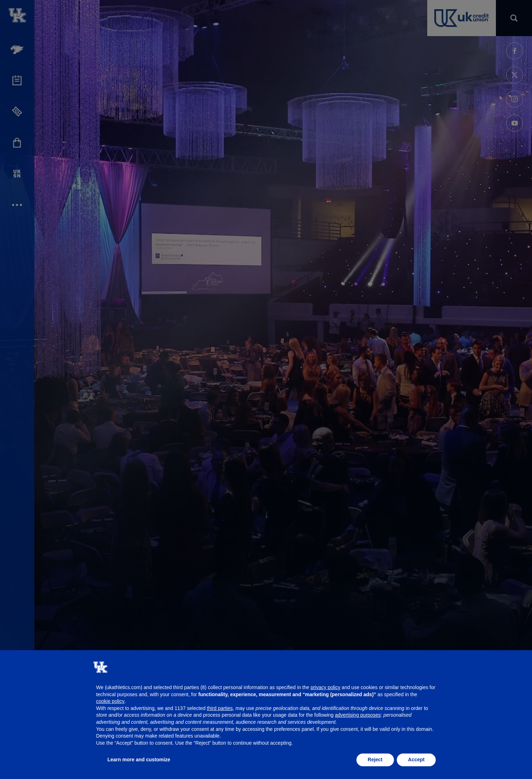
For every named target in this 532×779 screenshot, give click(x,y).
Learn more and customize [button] (139, 760)
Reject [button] (375, 760)
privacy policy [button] (325, 687)
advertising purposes (358, 715)
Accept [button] (416, 760)
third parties (220, 708)
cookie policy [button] (110, 701)
